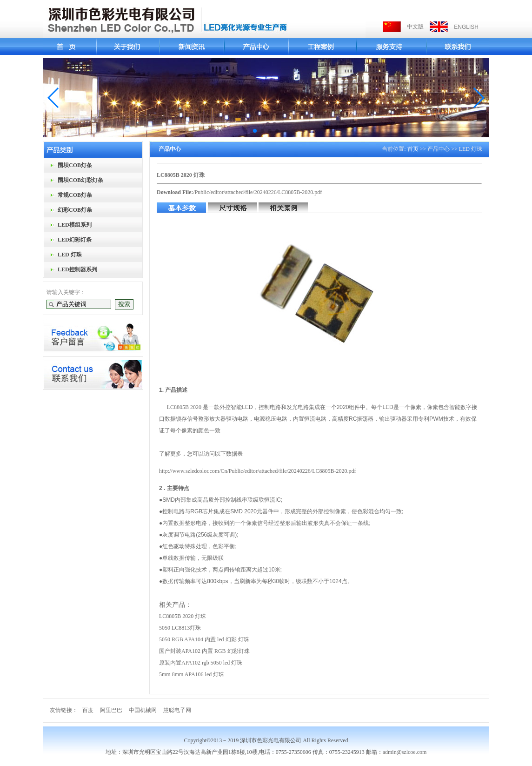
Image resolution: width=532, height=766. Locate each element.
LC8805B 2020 (184, 407)
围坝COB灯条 (75, 165)
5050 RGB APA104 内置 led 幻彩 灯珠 (204, 639)
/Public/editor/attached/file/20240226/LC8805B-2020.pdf (257, 192)
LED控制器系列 (77, 269)
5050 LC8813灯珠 (180, 628)
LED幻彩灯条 (75, 240)
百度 (88, 710)
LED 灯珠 (70, 255)
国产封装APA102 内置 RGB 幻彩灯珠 (204, 651)
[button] (54, 98)
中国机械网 (143, 710)
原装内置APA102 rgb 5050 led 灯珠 (201, 663)
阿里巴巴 (111, 710)
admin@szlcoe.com (405, 752)
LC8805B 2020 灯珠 (183, 616)
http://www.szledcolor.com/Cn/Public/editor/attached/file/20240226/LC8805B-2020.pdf (258, 471)
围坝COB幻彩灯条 (80, 180)
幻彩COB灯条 (75, 210)
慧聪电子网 (177, 710)
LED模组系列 (75, 225)
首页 (413, 149)
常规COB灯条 (75, 195)
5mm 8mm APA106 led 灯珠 (192, 674)
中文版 (415, 27)
